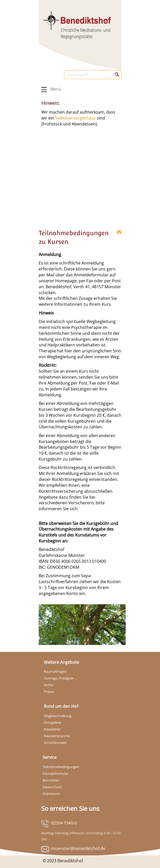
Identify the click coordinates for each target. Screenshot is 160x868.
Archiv (49, 685)
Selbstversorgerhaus (76, 118)
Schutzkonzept (55, 743)
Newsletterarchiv (57, 736)
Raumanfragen (55, 671)
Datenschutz (52, 787)
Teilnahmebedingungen (61, 767)
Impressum (51, 794)
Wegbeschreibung (58, 716)
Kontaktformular (55, 773)
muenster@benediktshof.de (78, 848)
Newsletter (52, 729)
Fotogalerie (53, 722)
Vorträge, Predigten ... (60, 678)
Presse (49, 692)
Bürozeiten (51, 780)
